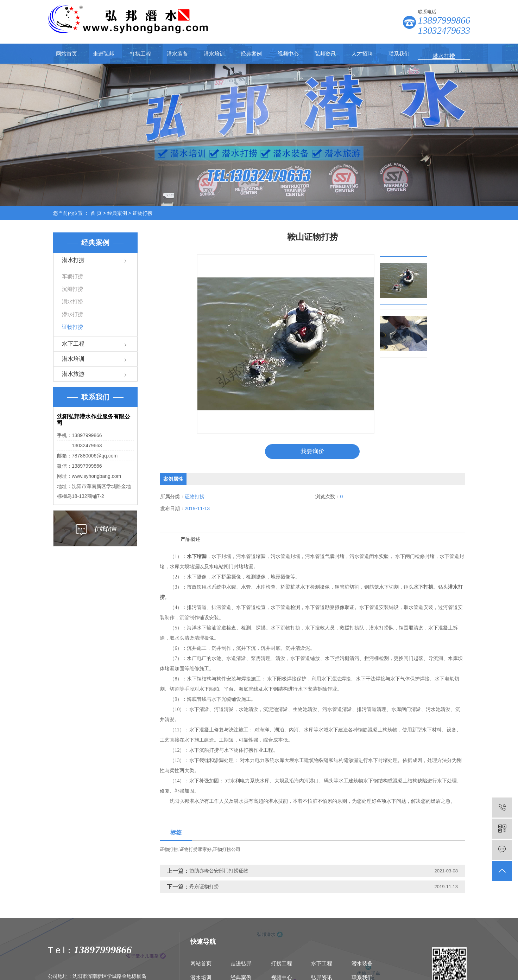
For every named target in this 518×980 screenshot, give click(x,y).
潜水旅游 (73, 374)
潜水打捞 (73, 260)
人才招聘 (362, 54)
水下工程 (73, 344)
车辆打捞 (72, 276)
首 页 (96, 213)
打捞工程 (140, 54)
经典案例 (251, 54)
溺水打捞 (72, 302)
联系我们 (399, 54)
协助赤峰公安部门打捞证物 (219, 872)
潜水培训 (214, 54)
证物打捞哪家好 (195, 850)
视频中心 (288, 54)
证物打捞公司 (227, 850)
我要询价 (312, 452)
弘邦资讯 (325, 54)
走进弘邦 (103, 54)
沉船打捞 (72, 289)
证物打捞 (143, 213)
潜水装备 (177, 54)
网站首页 (67, 54)
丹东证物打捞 (204, 888)
